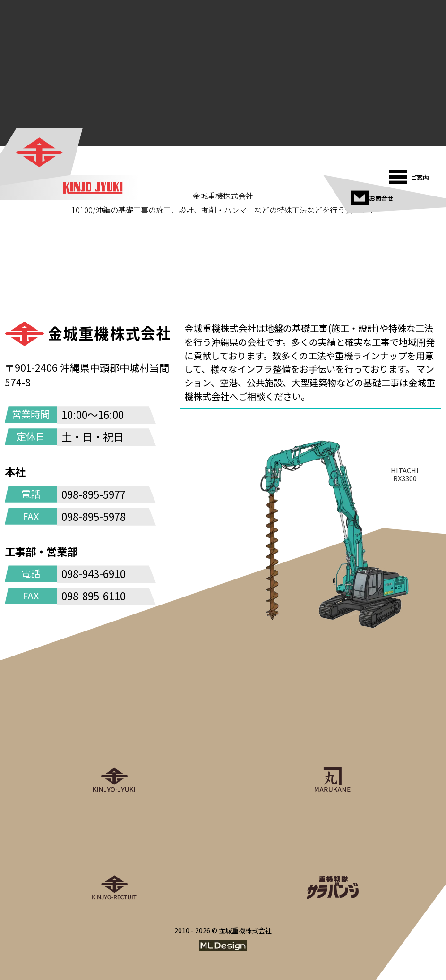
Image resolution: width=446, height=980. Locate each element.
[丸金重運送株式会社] (332, 745)
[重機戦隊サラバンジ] (332, 853)
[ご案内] (410, 174)
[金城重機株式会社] (40, 153)
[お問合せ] (372, 195)
